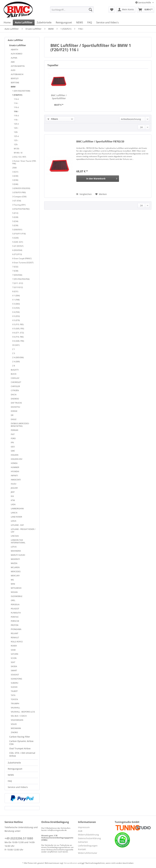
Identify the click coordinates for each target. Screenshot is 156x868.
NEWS (11, 775)
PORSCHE (15, 621)
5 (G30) (15, 238)
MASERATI (15, 559)
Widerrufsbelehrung (88, 835)
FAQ (10, 781)
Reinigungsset (15, 769)
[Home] (7, 22)
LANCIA (14, 513)
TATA (13, 695)
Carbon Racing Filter (20, 737)
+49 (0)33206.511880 (19, 838)
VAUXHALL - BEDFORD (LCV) (23, 712)
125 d (16, 136)
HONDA (14, 463)
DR (12, 415)
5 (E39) (15, 225)
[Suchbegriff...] (72, 10)
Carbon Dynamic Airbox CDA (21, 743)
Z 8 (14, 366)
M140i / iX (18, 153)
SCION (14, 658)
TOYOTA (14, 699)
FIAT (13, 434)
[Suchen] (90, 10)
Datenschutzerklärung (89, 838)
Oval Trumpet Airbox (20, 748)
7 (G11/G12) (18, 287)
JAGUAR (14, 488)
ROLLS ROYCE (17, 642)
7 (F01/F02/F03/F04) (21, 279)
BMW (13, 87)
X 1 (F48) (16, 300)
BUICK (14, 374)
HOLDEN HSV (17, 459)
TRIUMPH (15, 704)
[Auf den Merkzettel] (101, 194)
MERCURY (15, 576)
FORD (13, 438)
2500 (14, 168)
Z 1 (14, 349)
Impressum (84, 827)
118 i (16, 120)
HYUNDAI (15, 471)
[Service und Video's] (107, 22)
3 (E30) (15, 176)
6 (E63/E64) (17, 250)
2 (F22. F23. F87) (19, 157)
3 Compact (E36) (19, 197)
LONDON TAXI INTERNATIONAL (18, 541)
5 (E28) (15, 217)
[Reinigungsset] (64, 22)
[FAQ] (90, 22)
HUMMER (15, 467)
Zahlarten (83, 842)
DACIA (14, 395)
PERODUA (15, 605)
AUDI (13, 70)
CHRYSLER (15, 386)
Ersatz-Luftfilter (18, 45)
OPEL (13, 600)
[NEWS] (80, 22)
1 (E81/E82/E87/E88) (21, 91)
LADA (13, 504)
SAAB (13, 650)
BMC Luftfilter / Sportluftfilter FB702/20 (59, 97)
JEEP (13, 492)
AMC (13, 62)
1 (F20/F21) (17, 95)
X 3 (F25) (16, 308)
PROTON (15, 625)
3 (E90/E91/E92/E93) (21, 188)
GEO (13, 447)
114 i (16, 103)
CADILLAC (15, 378)
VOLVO (14, 724)
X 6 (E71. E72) (18, 333)
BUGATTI (15, 370)
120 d (16, 124)
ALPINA (14, 58)
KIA (12, 496)
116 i (16, 111)
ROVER (14, 646)
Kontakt (82, 849)
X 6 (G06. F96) (18, 341)
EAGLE (14, 419)
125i (16, 144)
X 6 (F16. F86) (18, 337)
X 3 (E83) (16, 304)
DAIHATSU (15, 407)
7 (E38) (15, 271)
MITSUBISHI (16, 588)
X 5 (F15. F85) (18, 324)
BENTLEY (15, 78)
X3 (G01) (16, 345)
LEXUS (14, 521)
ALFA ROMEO (17, 54)
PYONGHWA (16, 629)
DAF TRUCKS (16, 403)
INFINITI (14, 476)
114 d (16, 99)
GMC (13, 451)
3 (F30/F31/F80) (19, 192)
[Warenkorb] (145, 10)
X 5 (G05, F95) (18, 329)
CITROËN (15, 390)
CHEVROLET (16, 382)
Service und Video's (18, 787)
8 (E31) (15, 291)
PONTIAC (15, 617)
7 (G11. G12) (18, 283)
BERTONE (15, 83)
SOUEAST (15, 675)
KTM (13, 500)
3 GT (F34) (17, 201)
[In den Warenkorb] (98, 179)
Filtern (53, 119)
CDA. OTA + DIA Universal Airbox (22, 754)
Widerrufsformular (88, 853)
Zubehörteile (14, 763)
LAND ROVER (16, 517)
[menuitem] (72, 11)
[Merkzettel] (112, 10)
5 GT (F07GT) (18, 246)
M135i (17, 149)
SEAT (13, 662)
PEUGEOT (15, 609)
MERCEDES (16, 572)
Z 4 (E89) (16, 362)
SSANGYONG (16, 679)
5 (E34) (15, 221)
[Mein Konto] (126, 10)
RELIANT (15, 633)
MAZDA (14, 563)
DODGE (14, 411)
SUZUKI (14, 687)
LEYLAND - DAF (17, 525)
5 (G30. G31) (18, 242)
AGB (80, 831)
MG (12, 580)
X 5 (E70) (16, 320)
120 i (16, 128)
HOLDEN (15, 455)
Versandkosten (71, 863)
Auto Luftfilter (15, 40)
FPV (12, 443)
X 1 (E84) (16, 296)
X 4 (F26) (16, 312)
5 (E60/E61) (17, 230)
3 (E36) (15, 180)
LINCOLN (15, 536)
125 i (16, 140)
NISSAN (14, 592)
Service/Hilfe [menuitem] (144, 3)
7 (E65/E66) (17, 275)
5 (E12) (15, 213)
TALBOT (14, 691)
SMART (14, 671)
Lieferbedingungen (88, 846)
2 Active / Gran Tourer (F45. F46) (24, 162)
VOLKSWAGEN (17, 720)
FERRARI (15, 430)
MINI (13, 584)
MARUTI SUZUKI (18, 555)
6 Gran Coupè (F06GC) (22, 258)
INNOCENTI (16, 480)
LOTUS (14, 547)
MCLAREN (15, 567)
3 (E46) (15, 184)
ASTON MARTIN (18, 66)
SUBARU (15, 683)
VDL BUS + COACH (19, 716)
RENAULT (15, 638)
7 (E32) (15, 267)
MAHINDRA (16, 551)
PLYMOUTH (16, 613)
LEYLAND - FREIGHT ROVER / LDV (23, 530)
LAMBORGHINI (17, 509)
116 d (16, 107)
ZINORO (14, 732)
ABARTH (14, 50)
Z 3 (14, 353)
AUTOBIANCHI (17, 74)
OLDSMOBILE (17, 596)
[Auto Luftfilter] (24, 22)
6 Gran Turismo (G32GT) (23, 263)
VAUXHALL (15, 708)
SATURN (14, 654)
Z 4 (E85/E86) (18, 357)
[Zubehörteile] (44, 22)
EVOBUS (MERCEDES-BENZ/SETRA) (20, 425)
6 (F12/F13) (17, 254)
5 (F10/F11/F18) (19, 234)
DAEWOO (15, 399)
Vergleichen (84, 194)
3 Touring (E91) (19, 205)
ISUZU (14, 484)
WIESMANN (16, 728)
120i (16, 132)
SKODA (14, 666)
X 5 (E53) (16, 316)
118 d (16, 116)
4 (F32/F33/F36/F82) (21, 209)
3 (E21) (15, 172)
